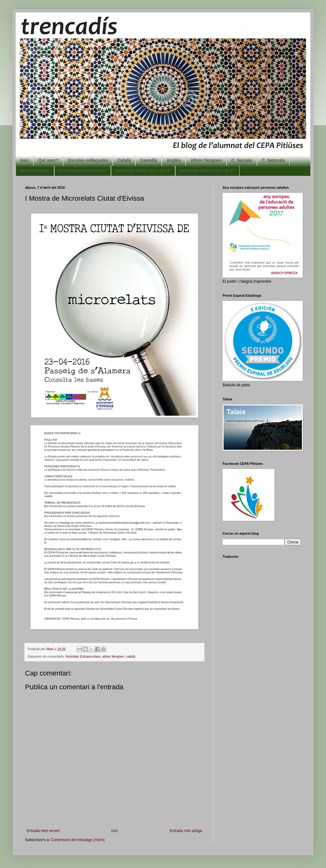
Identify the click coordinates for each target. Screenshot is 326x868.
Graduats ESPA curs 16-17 (207, 171)
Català (124, 160)
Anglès (174, 160)
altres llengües (113, 656)
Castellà (149, 160)
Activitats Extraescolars (83, 656)
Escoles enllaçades (88, 160)
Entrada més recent (43, 831)
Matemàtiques (35, 171)
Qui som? (48, 160)
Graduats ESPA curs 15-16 (143, 171)
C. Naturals (273, 160)
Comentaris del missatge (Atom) (78, 840)
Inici (24, 160)
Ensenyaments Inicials (82, 171)
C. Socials (242, 160)
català (131, 656)
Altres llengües (206, 160)
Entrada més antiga (186, 831)
